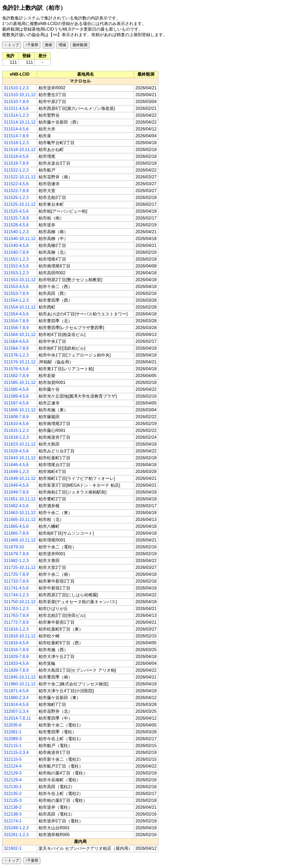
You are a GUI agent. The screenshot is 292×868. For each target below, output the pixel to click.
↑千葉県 (32, 45)
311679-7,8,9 (16, 554)
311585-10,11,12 (20, 382)
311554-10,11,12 (20, 307)
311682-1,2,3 (16, 561)
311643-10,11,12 (20, 458)
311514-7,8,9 (16, 136)
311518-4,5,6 (16, 156)
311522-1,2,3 (16, 170)
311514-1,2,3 (16, 115)
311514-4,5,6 (16, 129)
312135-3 (13, 800)
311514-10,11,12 (20, 122)
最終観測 (80, 45)
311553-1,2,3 (16, 273)
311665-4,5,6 (16, 526)
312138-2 (13, 807)
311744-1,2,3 (16, 595)
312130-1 (13, 787)
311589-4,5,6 (16, 396)
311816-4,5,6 (16, 643)
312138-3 (13, 814)
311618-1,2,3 (16, 437)
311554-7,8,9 (16, 321)
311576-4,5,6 (16, 369)
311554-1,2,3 (16, 300)
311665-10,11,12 (20, 520)
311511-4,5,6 (16, 108)
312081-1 (13, 732)
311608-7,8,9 (16, 417)
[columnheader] (20, 74)
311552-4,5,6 (16, 266)
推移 (49, 45)
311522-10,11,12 (20, 177)
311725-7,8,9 (16, 574)
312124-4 (13, 766)
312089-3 (13, 739)
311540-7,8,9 (16, 252)
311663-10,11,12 (20, 513)
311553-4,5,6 (16, 287)
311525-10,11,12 (20, 204)
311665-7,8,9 (16, 533)
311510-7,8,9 (16, 102)
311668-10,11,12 (20, 540)
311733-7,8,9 (16, 581)
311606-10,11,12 (20, 410)
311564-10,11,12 (20, 335)
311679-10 (14, 547)
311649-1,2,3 (16, 472)
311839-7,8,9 (16, 670)
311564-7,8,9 (16, 348)
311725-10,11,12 (20, 567)
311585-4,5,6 (16, 389)
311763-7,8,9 (16, 615)
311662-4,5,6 (16, 506)
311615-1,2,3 (16, 430)
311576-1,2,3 (16, 355)
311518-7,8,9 (16, 163)
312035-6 (13, 725)
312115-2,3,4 (16, 752)
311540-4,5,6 (16, 245)
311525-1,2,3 (16, 198)
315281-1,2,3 (16, 835)
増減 (62, 45)
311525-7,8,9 (16, 218)
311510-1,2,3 (16, 88)
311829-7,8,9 (16, 657)
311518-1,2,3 (16, 143)
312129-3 (13, 773)
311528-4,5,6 (16, 225)
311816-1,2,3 (16, 629)
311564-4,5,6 (16, 341)
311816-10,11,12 (20, 636)
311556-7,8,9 (16, 328)
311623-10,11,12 (20, 444)
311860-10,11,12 (20, 684)
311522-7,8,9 (16, 191)
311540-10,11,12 (20, 239)
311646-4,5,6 (16, 465)
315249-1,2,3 (16, 828)
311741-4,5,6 (16, 588)
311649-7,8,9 (16, 492)
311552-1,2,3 (16, 259)
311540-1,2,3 (16, 232)
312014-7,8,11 (17, 718)
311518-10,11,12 (20, 150)
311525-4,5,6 (16, 211)
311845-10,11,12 (20, 677)
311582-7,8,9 (16, 376)
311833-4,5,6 (16, 663)
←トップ (12, 45)
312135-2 (13, 794)
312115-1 (13, 746)
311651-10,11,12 (20, 499)
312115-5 (13, 759)
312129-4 (13, 780)
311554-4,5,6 (16, 314)
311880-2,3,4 (16, 698)
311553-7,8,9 (16, 293)
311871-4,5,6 (16, 691)
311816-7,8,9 (16, 650)
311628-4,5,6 (16, 451)
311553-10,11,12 (20, 280)
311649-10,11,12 (20, 478)
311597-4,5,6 (16, 403)
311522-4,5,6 (16, 184)
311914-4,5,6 (16, 704)
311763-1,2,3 (16, 609)
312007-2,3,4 (16, 711)
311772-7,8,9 (16, 622)
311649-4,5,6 (16, 485)
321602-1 (13, 848)
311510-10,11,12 (20, 95)
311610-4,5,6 (16, 424)
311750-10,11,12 (20, 602)
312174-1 (13, 821)
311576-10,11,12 (20, 362)
